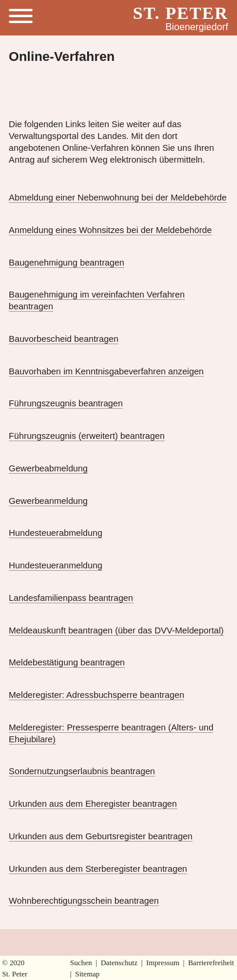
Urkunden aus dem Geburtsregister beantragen (101, 836)
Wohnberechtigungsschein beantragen (84, 901)
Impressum (163, 963)
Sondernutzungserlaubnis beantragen (82, 771)
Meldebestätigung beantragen (67, 662)
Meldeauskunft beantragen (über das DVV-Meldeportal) (116, 630)
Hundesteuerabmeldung (56, 533)
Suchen (81, 963)
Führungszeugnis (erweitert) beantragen (87, 436)
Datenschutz (119, 963)
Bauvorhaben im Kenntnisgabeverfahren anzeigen (106, 371)
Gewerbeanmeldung (48, 501)
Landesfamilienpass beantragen (71, 598)
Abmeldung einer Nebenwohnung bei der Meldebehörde (118, 198)
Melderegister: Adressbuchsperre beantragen (97, 695)
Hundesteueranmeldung (56, 565)
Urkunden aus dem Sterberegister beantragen (98, 869)
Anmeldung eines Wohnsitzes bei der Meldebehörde (111, 230)
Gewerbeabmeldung (48, 468)
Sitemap (87, 974)
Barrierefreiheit (211, 963)
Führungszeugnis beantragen (66, 403)
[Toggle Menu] (25, 18)
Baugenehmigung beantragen (67, 263)
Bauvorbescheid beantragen (64, 339)
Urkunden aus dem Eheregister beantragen (93, 804)
